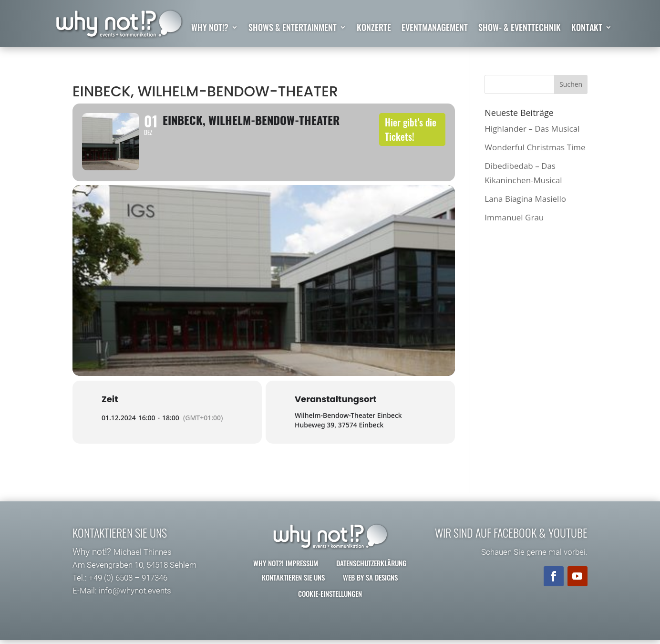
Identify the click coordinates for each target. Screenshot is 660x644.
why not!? (210, 29)
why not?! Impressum (286, 571)
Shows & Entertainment (293, 29)
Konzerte (374, 29)
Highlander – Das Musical (532, 129)
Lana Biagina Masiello (525, 199)
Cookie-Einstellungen (330, 602)
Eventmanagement (435, 29)
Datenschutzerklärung (371, 571)
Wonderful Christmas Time (535, 147)
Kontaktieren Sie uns (293, 585)
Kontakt (587, 29)
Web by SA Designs (370, 585)
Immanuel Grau (514, 218)
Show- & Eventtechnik (520, 29)
